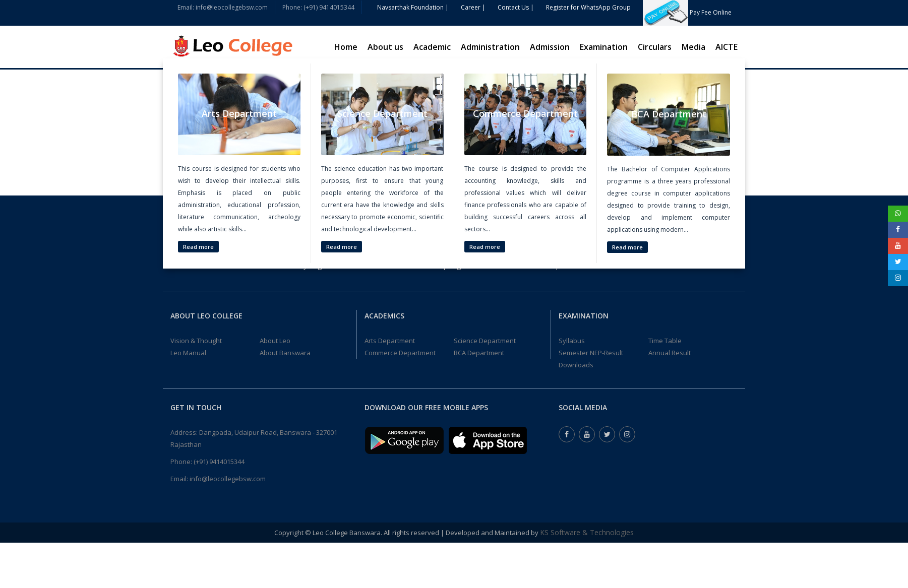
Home (346, 47)
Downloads (576, 365)
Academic (432, 47)
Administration (490, 47)
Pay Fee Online (687, 12)
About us (385, 47)
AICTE (727, 47)
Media (693, 47)
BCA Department (479, 353)
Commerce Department (400, 353)
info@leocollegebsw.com (228, 479)
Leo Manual (188, 353)
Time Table (665, 341)
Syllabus (572, 341)
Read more (198, 247)
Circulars (655, 47)
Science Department (485, 341)
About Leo (275, 341)
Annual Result (670, 353)
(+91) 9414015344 (219, 462)
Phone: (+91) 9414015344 (318, 7)
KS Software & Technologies (587, 532)
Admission (550, 47)
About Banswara (285, 353)
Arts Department (390, 341)
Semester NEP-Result (591, 353)
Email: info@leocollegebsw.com (223, 7)
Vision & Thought (196, 341)
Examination (604, 47)
